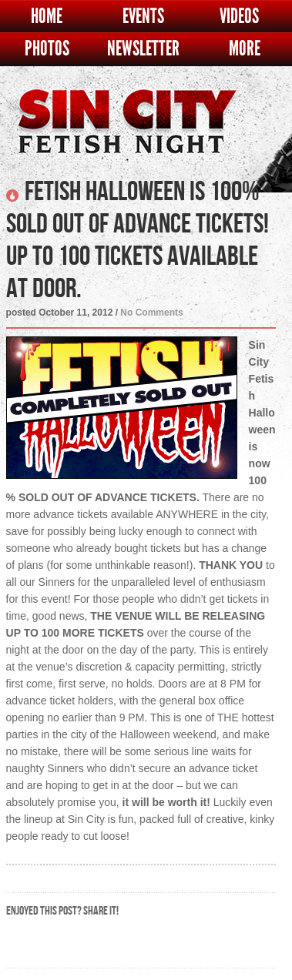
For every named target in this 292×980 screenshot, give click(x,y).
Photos (47, 49)
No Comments (151, 313)
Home (47, 17)
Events (143, 17)
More (245, 49)
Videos (239, 17)
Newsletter (143, 49)
